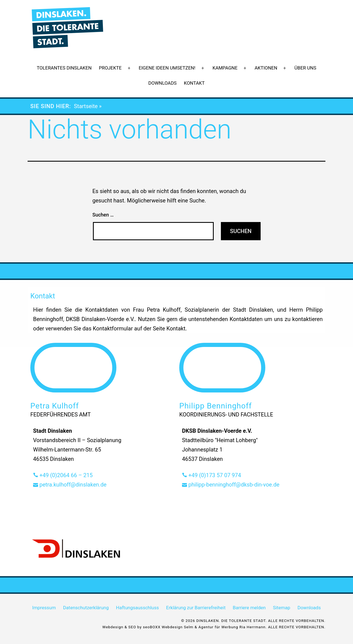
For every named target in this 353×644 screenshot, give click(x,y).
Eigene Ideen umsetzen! (167, 68)
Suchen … (103, 215)
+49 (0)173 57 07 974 (212, 475)
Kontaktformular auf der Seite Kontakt (139, 328)
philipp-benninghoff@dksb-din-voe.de (231, 485)
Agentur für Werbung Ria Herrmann (232, 627)
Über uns (305, 68)
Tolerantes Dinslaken (64, 68)
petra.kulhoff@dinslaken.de (70, 485)
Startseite (86, 106)
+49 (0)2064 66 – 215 (63, 475)
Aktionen (266, 68)
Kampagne (225, 68)
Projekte (110, 68)
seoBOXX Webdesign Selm (168, 627)
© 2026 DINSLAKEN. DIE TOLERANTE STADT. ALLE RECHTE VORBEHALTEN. (253, 621)
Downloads (163, 83)
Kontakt (194, 83)
